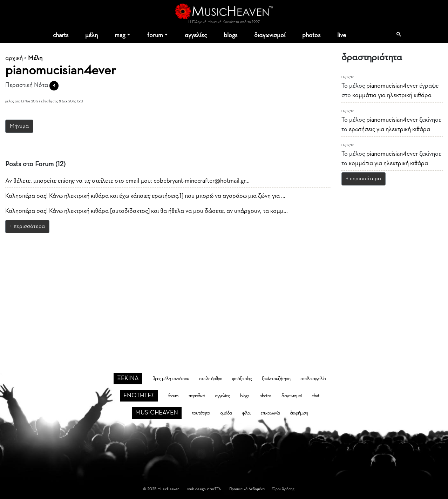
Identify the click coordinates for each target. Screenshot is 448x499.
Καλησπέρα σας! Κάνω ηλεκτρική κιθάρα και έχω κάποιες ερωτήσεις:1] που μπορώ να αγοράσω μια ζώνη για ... (145, 196)
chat (315, 396)
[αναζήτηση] (374, 34)
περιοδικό (197, 396)
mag (120, 35)
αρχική (14, 58)
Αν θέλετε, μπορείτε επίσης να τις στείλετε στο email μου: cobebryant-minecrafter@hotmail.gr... (127, 181)
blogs (230, 35)
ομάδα (226, 413)
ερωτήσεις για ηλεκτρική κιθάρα (389, 129)
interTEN (214, 489)
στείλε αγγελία (313, 379)
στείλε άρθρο (211, 379)
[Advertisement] (224, 291)
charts (61, 35)
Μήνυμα (19, 126)
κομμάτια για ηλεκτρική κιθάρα (392, 95)
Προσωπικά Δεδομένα (247, 489)
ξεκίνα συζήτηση (276, 379)
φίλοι (246, 413)
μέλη (91, 35)
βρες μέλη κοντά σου (171, 379)
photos (311, 35)
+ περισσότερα (27, 227)
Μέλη (35, 58)
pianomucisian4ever (392, 86)
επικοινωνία (270, 413)
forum (155, 35)
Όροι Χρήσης (283, 489)
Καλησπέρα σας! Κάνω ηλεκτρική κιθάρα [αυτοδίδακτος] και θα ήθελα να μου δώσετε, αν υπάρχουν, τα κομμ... (147, 211)
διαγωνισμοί (270, 35)
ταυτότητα (201, 413)
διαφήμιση (299, 413)
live (342, 35)
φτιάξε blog (242, 379)
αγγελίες (196, 35)
